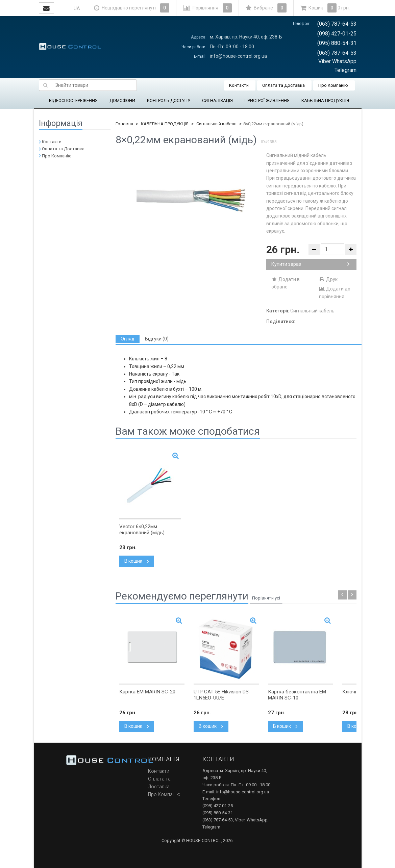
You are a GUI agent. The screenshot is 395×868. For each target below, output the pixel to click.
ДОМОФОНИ (122, 100)
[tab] (128, 339)
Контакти (239, 85)
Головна (124, 124)
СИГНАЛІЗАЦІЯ (217, 100)
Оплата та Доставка (283, 85)
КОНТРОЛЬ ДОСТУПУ (169, 100)
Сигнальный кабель (216, 124)
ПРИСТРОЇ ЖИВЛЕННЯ (267, 100)
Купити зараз (311, 264)
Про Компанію (333, 85)
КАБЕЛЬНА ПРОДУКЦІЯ (325, 100)
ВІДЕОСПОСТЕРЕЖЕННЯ (73, 100)
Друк (328, 279)
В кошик (137, 561)
